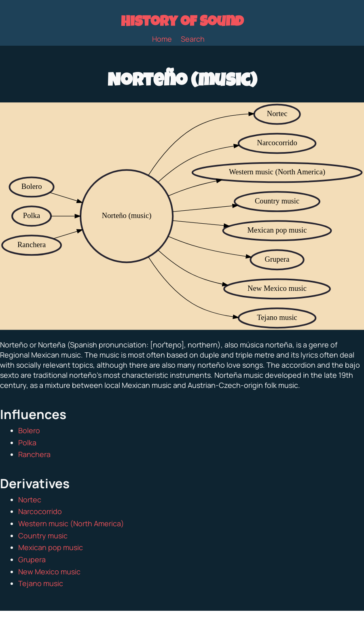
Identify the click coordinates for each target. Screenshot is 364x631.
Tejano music (41, 583)
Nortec (30, 500)
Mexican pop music (51, 547)
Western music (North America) (71, 523)
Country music (43, 536)
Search (193, 39)
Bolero (29, 430)
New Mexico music (49, 572)
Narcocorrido (40, 511)
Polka (27, 443)
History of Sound (182, 23)
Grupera (32, 559)
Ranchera (34, 454)
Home (162, 39)
